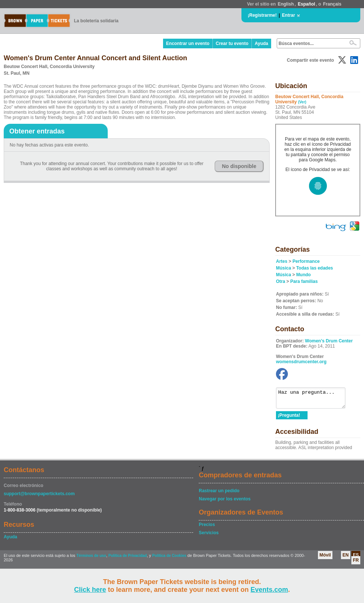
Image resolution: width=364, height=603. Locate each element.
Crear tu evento (232, 43)
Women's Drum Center (329, 341)
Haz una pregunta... (314, 400)
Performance (306, 261)
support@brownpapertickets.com (39, 497)
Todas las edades (314, 268)
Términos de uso (91, 559)
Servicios (209, 536)
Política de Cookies (169, 559)
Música (284, 268)
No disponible (239, 166)
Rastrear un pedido (219, 494)
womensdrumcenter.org (301, 362)
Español (307, 4)
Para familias (304, 281)
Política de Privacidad (128, 559)
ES (356, 558)
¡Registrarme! (262, 15)
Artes (282, 261)
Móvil (325, 558)
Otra (281, 281)
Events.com (269, 590)
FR (356, 564)
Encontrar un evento (188, 43)
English (286, 4)
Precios (207, 528)
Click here (90, 590)
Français (332, 4)
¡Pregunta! (289, 419)
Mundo (303, 275)
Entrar (288, 15)
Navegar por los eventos (225, 502)
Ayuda (261, 43)
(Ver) (302, 102)
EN (346, 558)
